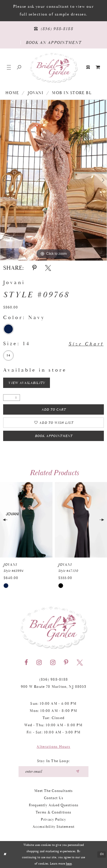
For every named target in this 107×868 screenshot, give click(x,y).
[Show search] (19, 67)
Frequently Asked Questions (54, 805)
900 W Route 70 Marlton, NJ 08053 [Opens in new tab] (53, 687)
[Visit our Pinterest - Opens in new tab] (66, 663)
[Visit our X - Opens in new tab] (80, 663)
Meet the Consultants (53, 791)
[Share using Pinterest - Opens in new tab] (34, 268)
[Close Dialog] (5, 855)
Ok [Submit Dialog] (102, 854)
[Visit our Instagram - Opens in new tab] (39, 663)
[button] (9, 67)
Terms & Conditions (53, 812)
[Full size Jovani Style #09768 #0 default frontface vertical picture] (53, 180)
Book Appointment (54, 436)
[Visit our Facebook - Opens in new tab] (26, 663)
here (69, 864)
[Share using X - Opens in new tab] (48, 268)
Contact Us (54, 798)
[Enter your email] (53, 772)
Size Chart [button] (86, 344)
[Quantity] (12, 398)
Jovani (36, 93)
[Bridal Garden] (54, 67)
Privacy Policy (53, 820)
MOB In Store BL (72, 93)
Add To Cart (54, 410)
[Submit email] (77, 772)
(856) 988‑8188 (53, 680)
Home (12, 93)
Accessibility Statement (53, 827)
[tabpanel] (53, 180)
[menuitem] (98, 67)
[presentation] (26, 520)
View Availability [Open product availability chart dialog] (27, 383)
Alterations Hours (53, 747)
